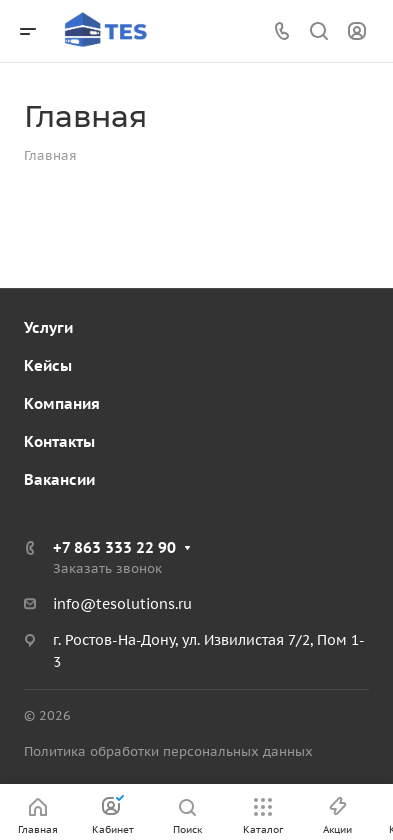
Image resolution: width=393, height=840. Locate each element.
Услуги (48, 327)
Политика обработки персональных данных (168, 751)
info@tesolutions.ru (122, 604)
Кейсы (48, 365)
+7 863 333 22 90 (114, 547)
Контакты (59, 441)
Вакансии (59, 479)
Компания (62, 403)
